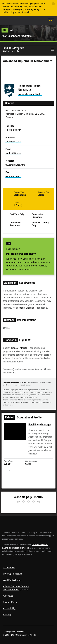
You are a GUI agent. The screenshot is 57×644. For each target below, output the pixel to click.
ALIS (19, 20)
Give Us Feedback (12, 574)
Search (42, 21)
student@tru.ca (13, 153)
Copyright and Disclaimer (14, 632)
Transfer (20, 348)
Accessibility (9, 608)
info (8, 30)
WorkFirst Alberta (12, 580)
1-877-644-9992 (11, 589)
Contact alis (9, 567)
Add (27, 21)
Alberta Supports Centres (16, 586)
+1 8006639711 (13, 130)
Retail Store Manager (40, 425)
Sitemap (7, 614)
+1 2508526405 (13, 176)
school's (27, 308)
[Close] (53, 4)
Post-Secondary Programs (16, 36)
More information (23, 12)
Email (31, 73)
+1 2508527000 (13, 142)
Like (35, 21)
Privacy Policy (10, 602)
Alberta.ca (8, 596)
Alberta (8, 20)
